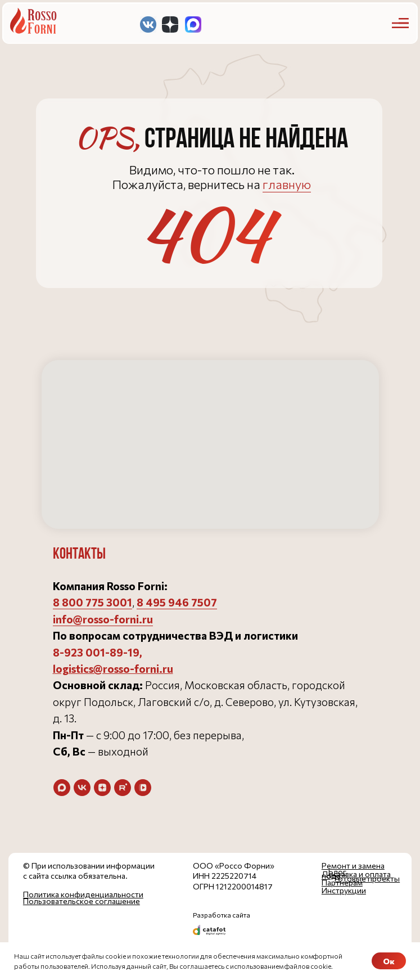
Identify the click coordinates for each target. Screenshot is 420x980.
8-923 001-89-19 (96, 652)
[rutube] (123, 788)
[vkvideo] (143, 788)
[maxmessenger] (62, 788)
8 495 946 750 (174, 602)
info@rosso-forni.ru (103, 619)
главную (287, 184)
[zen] (102, 788)
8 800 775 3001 (92, 602)
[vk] (82, 788)
